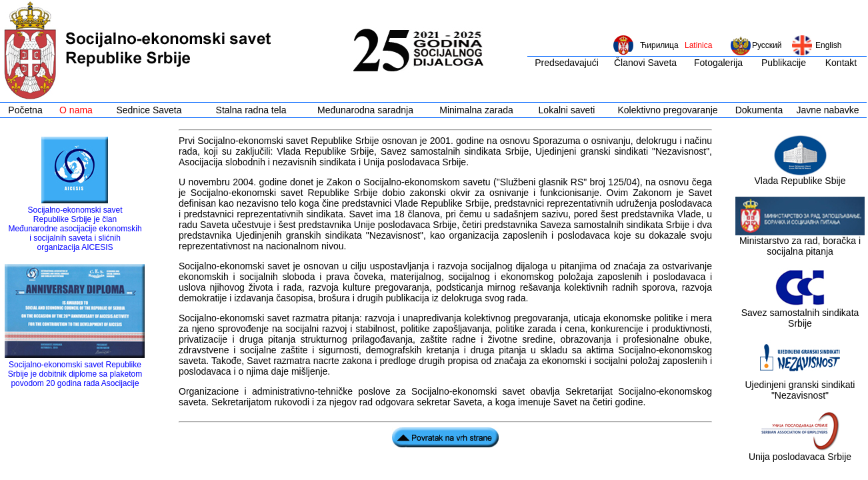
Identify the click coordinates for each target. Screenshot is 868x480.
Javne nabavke (827, 110)
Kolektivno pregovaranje (667, 110)
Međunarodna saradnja (365, 110)
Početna (25, 110)
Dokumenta (759, 110)
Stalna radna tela (251, 110)
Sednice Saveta (149, 110)
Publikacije (784, 63)
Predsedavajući (567, 63)
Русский (767, 45)
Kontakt (841, 63)
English (828, 45)
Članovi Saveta (645, 63)
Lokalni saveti (567, 110)
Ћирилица (659, 45)
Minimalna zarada (476, 110)
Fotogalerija (718, 63)
